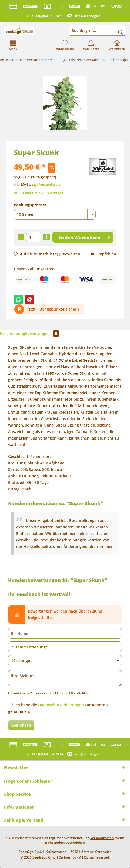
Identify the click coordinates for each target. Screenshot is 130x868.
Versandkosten (102, 838)
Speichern (21, 725)
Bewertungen (42, 333)
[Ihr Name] (65, 633)
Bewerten (68, 254)
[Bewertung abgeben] (65, 661)
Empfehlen (104, 254)
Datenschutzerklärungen (61, 705)
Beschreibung (13, 333)
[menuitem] (117, 45)
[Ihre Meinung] (65, 678)
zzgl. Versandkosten (47, 184)
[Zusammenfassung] (65, 647)
